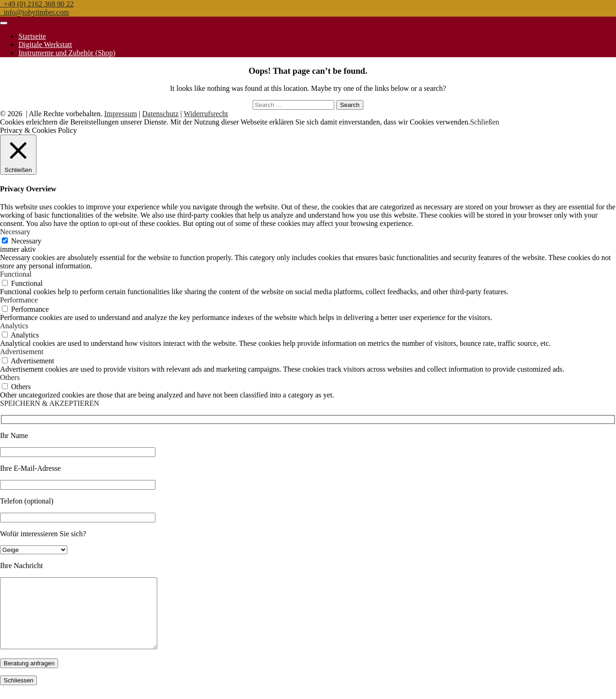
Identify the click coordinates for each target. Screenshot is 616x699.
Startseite (32, 36)
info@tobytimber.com (34, 12)
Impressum (121, 114)
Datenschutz (160, 114)
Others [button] (10, 377)
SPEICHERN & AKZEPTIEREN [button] (50, 403)
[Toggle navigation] (4, 23)
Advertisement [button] (22, 352)
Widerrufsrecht (206, 114)
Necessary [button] (15, 232)
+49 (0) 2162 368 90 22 (37, 4)
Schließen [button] (484, 122)
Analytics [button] (14, 326)
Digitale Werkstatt (45, 44)
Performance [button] (19, 300)
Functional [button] (16, 274)
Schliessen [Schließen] (18, 694)
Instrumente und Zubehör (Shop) (67, 53)
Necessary (26, 241)
